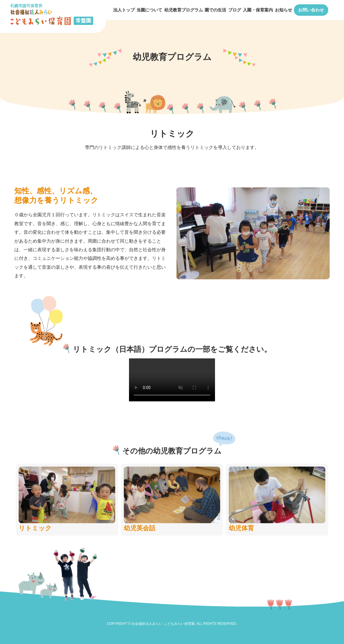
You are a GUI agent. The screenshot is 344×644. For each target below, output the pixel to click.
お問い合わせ (311, 10)
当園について (149, 10)
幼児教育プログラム (184, 10)
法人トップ (124, 10)
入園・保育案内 (258, 10)
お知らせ (284, 10)
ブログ (235, 10)
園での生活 (215, 10)
